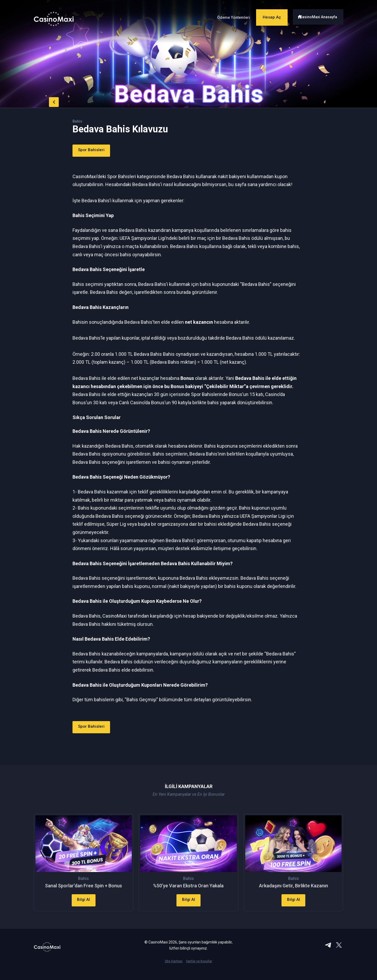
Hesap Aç (268, 15)
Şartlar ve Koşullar (199, 971)
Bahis (78, 121)
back (44, 100)
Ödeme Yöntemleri (225, 15)
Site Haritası (174, 971)
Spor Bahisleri (95, 150)
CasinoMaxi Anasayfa (321, 15)
